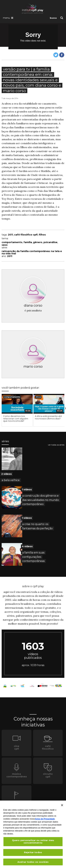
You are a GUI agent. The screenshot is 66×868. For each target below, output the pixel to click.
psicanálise (50, 242)
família (28, 242)
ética (38, 397)
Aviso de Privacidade (45, 820)
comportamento (12, 242)
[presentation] (17, 404)
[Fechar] (62, 806)
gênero (38, 242)
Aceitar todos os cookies (33, 863)
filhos (42, 235)
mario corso (33, 366)
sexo (5, 245)
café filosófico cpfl (26, 235)
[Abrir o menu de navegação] (8, 18)
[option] (17, 410)
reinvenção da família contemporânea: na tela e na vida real (32, 252)
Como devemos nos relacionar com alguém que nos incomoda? (16, 418)
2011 (10, 235)
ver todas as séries (56, 445)
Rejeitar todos (33, 853)
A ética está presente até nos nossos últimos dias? (48, 417)
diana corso (33, 305)
